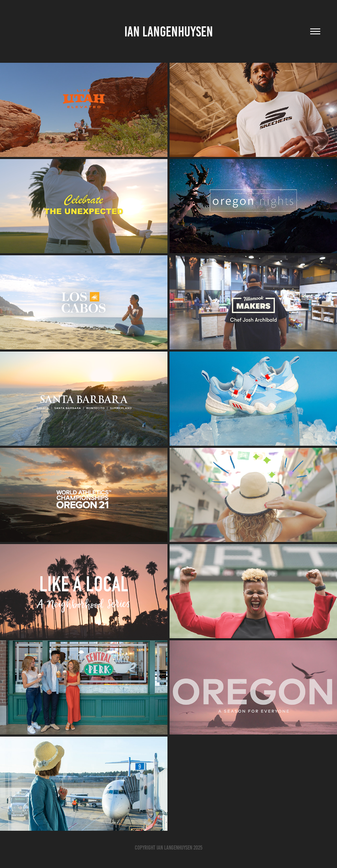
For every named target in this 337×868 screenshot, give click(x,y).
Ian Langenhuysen (169, 32)
